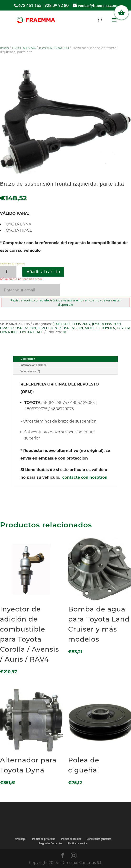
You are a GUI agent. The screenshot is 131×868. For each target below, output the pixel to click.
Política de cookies (71, 839)
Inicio (4, 48)
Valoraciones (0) (30, 371)
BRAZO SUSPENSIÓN (18, 328)
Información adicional (34, 365)
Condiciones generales (99, 839)
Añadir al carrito (43, 272)
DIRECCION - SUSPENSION (60, 328)
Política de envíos (78, 843)
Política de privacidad (44, 839)
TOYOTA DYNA (24, 48)
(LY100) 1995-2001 (106, 324)
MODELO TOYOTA (100, 328)
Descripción (28, 359)
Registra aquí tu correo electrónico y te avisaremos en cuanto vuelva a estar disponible (66, 302)
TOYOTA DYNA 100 (54, 48)
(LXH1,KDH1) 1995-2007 (71, 324)
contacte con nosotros (85, 477)
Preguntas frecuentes (50, 843)
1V (64, 332)
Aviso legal (21, 839)
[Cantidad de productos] (8, 272)
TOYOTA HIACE (31, 332)
